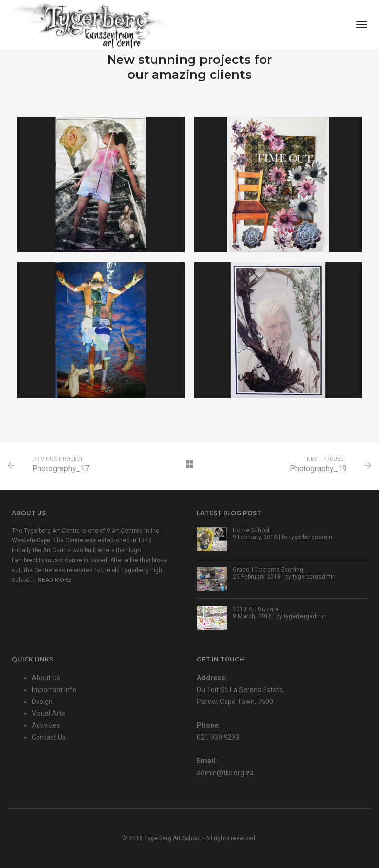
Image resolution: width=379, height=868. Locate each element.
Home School (251, 530)
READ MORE (55, 580)
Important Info (54, 690)
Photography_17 (61, 469)
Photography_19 (318, 469)
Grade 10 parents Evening (268, 570)
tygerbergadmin (311, 537)
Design (42, 702)
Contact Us (49, 737)
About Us (46, 678)
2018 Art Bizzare (256, 609)
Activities (46, 725)
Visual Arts (48, 713)
